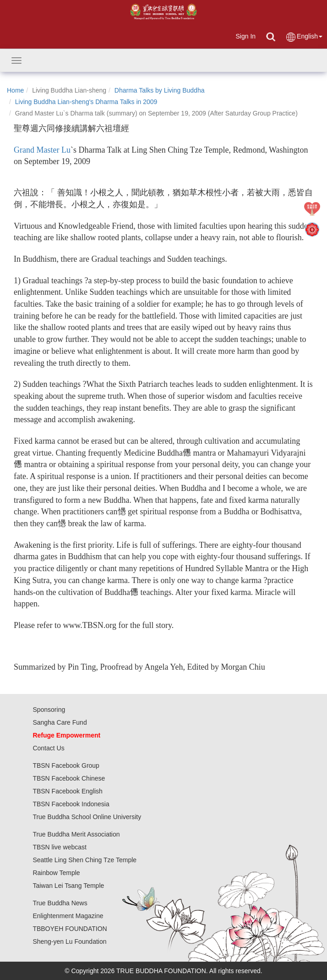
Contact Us (48, 748)
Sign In (245, 36)
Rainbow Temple (56, 873)
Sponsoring (49, 710)
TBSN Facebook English (68, 791)
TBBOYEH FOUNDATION (70, 929)
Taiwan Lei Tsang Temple (68, 886)
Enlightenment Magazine (68, 916)
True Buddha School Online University (87, 817)
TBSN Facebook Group (66, 765)
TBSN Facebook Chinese (69, 778)
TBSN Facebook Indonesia (71, 804)
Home (15, 90)
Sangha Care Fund (60, 722)
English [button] (304, 37)
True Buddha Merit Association (76, 834)
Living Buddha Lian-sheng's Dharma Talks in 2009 (86, 102)
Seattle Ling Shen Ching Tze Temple (84, 860)
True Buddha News (60, 903)
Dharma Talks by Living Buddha (160, 90)
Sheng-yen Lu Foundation (69, 941)
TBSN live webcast (59, 847)
